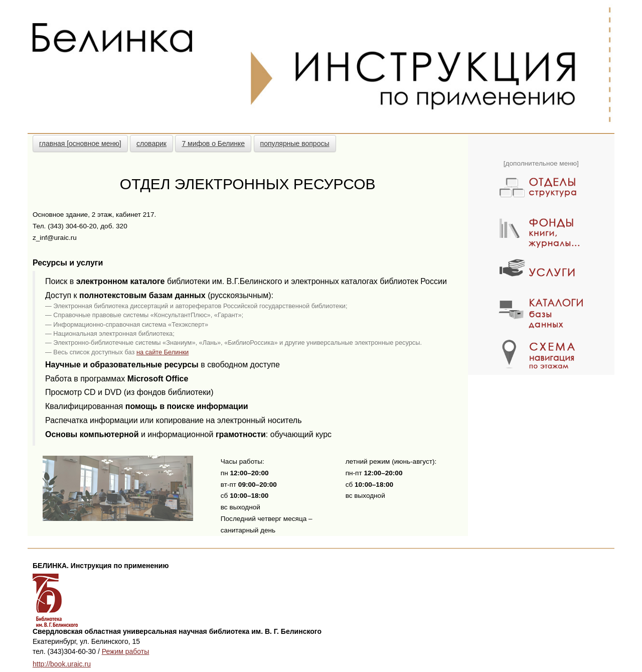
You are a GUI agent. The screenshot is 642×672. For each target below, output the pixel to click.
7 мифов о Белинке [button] (213, 144)
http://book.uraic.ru (62, 664)
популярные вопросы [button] (295, 144)
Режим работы (126, 651)
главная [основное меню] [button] (80, 144)
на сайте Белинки (163, 352)
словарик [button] (151, 144)
